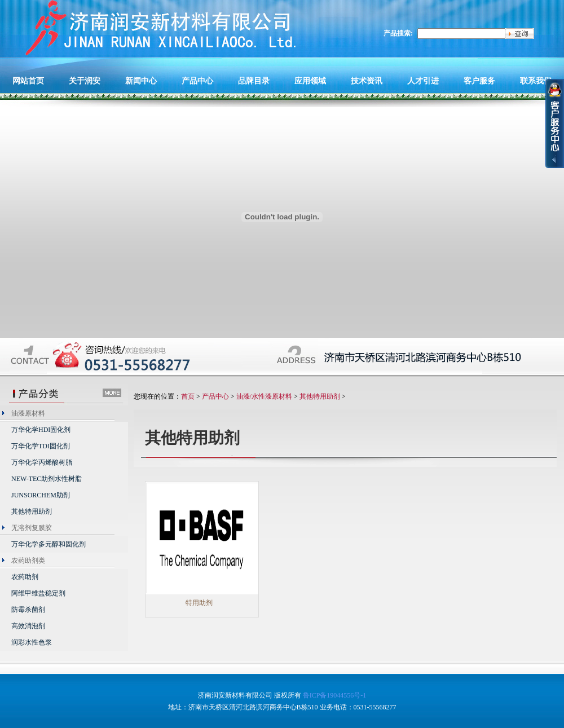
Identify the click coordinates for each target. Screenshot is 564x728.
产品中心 (197, 81)
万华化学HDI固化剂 (41, 430)
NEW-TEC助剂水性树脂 (47, 479)
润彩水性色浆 (32, 642)
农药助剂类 (28, 561)
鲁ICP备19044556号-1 (335, 695)
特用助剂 (199, 603)
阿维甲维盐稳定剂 (38, 593)
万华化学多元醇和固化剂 (49, 544)
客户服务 (479, 81)
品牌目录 (254, 81)
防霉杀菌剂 (28, 610)
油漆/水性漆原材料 (264, 396)
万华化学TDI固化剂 (41, 446)
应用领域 (310, 81)
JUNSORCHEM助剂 (41, 495)
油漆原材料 (28, 413)
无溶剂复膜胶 (32, 528)
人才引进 (423, 81)
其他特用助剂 (32, 511)
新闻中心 (141, 81)
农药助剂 (25, 577)
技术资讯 (367, 81)
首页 (188, 396)
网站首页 (28, 81)
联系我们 (536, 81)
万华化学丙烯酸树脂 (42, 462)
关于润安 (85, 81)
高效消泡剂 (28, 626)
